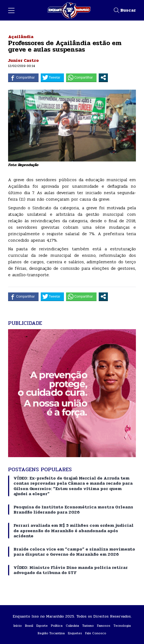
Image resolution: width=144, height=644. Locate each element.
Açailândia (21, 37)
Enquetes (75, 633)
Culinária (72, 626)
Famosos (104, 626)
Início (18, 626)
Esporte (42, 626)
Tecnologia (122, 626)
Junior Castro (23, 60)
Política (57, 626)
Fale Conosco (96, 633)
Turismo (88, 626)
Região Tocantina (51, 633)
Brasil (29, 626)
